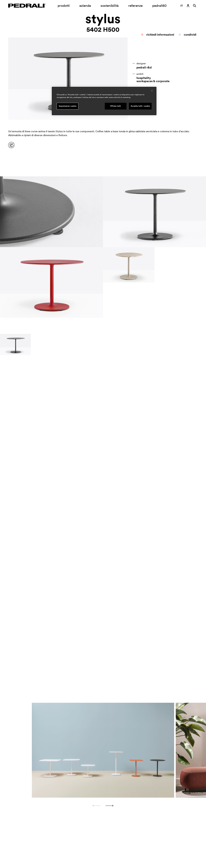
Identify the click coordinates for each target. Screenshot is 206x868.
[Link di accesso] (188, 6)
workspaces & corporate (153, 81)
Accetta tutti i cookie (140, 106)
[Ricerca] (195, 6)
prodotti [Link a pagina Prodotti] (64, 6)
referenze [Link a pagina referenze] (135, 6)
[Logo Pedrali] (27, 6)
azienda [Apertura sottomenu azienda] (85, 6)
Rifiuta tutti (116, 106)
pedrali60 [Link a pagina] (159, 6)
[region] (104, 101)
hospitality (144, 78)
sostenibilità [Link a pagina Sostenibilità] (110, 6)
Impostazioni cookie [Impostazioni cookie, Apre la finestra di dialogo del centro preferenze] (68, 106)
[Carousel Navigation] (103, 806)
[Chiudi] (152, 91)
